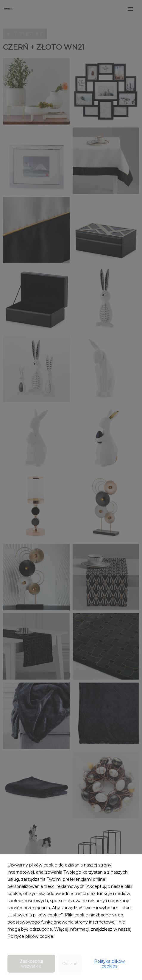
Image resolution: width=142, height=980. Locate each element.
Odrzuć (70, 964)
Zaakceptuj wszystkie (31, 964)
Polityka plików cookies (109, 964)
